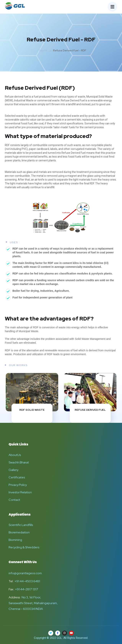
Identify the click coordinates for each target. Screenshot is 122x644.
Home (43, 50)
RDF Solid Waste (32, 410)
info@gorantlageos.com (25, 573)
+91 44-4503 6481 (27, 581)
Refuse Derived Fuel (90, 410)
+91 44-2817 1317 (27, 589)
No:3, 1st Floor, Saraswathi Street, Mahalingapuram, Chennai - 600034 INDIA (33, 603)
